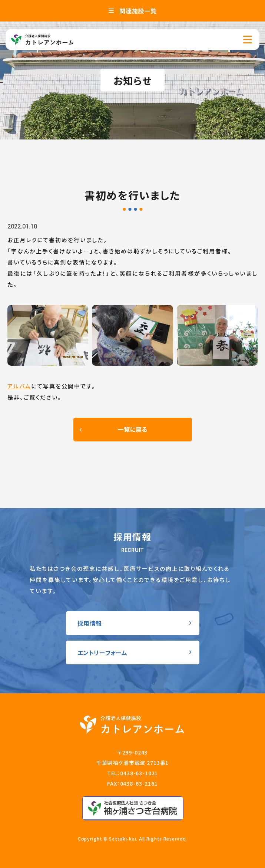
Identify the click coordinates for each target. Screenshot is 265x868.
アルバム (19, 386)
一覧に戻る (132, 429)
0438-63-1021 (139, 773)
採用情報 (90, 623)
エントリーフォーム (102, 652)
